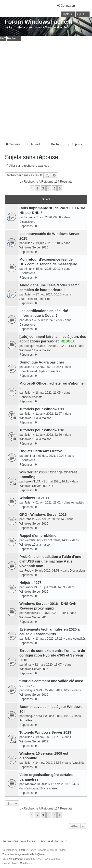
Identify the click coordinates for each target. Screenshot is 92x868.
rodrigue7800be (35, 346)
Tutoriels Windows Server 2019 (45, 732)
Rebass (30, 519)
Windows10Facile (36, 784)
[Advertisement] (46, 89)
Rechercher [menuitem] (14, 38)
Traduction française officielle (18, 854)
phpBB (23, 850)
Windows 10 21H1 (34, 498)
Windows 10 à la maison (35, 439)
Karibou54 (31, 613)
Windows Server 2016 (34, 524)
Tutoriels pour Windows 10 (42, 430)
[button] (60, 188)
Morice (29, 320)
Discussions (27, 222)
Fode (28, 571)
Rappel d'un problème (38, 536)
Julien (28, 243)
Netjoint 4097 (30, 583)
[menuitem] (10, 863)
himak (28, 217)
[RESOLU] (68, 341)
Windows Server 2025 (34, 247)
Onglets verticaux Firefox (41, 451)
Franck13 (31, 587)
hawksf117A (33, 481)
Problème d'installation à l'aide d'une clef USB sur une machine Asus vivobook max (50, 561)
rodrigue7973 (33, 690)
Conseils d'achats (31, 397)
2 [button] (37, 188)
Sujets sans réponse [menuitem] (68, 14)
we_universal (16, 859)
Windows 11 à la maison (35, 350)
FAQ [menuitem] (3, 38)
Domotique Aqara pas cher (42, 362)
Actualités (78, 503)
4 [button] (49, 188)
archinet (30, 456)
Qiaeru (41, 854)
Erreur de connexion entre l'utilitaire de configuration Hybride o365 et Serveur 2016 (52, 655)
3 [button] (43, 188)
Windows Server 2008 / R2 (37, 486)
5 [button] (54, 188)
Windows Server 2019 (34, 695)
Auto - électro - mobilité (34, 299)
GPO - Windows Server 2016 (43, 515)
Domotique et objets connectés (40, 371)
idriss (28, 665)
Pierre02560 (33, 540)
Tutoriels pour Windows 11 (42, 409)
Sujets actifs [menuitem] (83, 14)
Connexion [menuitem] (66, 6)
